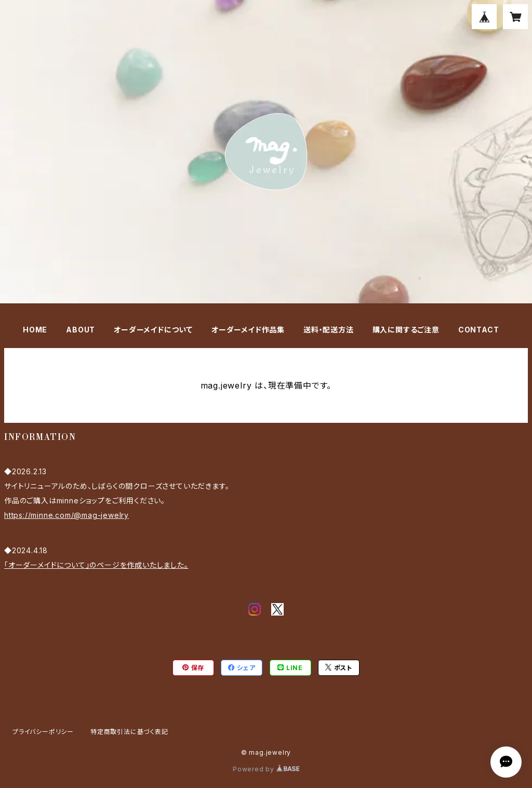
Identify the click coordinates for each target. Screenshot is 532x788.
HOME (35, 330)
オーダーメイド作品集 (248, 330)
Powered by (266, 769)
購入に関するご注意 (406, 330)
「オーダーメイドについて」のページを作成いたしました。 (96, 565)
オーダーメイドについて (153, 330)
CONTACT (479, 330)
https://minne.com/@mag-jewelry (66, 515)
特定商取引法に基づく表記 (129, 732)
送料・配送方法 (329, 330)
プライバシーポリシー (43, 732)
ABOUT (81, 330)
